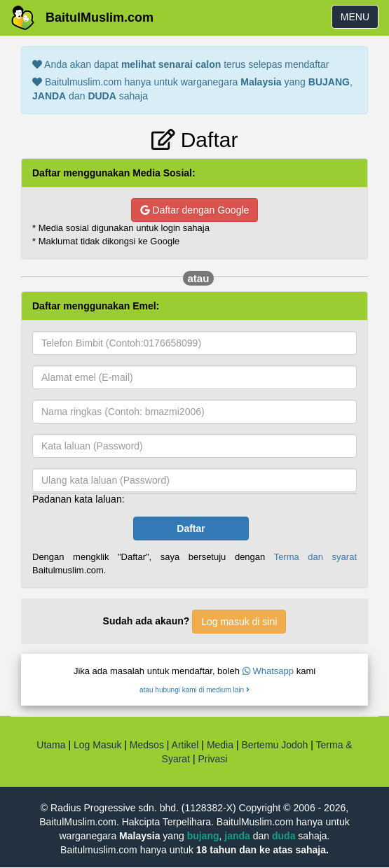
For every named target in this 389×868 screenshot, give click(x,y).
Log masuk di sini (239, 622)
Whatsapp (268, 671)
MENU (359, 19)
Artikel (185, 745)
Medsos (145, 745)
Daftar (191, 528)
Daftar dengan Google (195, 210)
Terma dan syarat (315, 557)
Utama (51, 745)
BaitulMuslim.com (100, 17)
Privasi (212, 759)
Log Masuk (97, 745)
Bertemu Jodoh (274, 745)
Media (220, 745)
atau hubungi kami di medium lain (194, 690)
